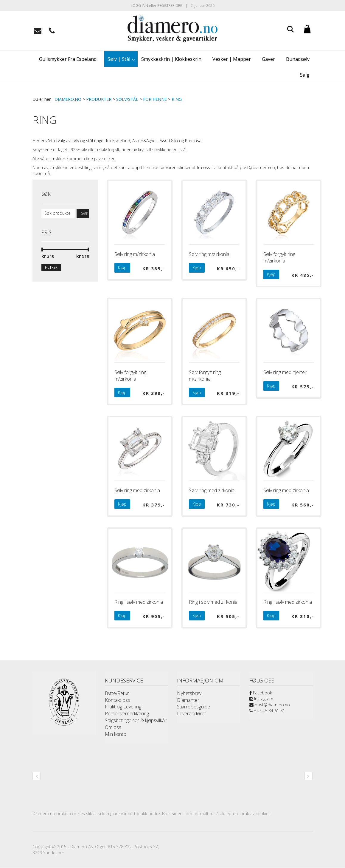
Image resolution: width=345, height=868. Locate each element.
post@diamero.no (270, 705)
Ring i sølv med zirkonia (139, 602)
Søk (85, 213)
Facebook (261, 693)
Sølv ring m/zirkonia (135, 254)
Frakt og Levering (123, 707)
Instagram (261, 699)
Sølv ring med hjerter (285, 372)
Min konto (116, 734)
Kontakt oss (118, 700)
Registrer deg (170, 6)
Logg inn (139, 6)
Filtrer (51, 267)
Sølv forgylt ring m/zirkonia (279, 257)
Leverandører (192, 713)
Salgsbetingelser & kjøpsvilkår (136, 720)
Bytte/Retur (117, 693)
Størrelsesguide (194, 707)
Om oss (113, 727)
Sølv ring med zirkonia (137, 490)
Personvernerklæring (127, 713)
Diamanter (188, 700)
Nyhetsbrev (189, 693)
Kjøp (122, 268)
